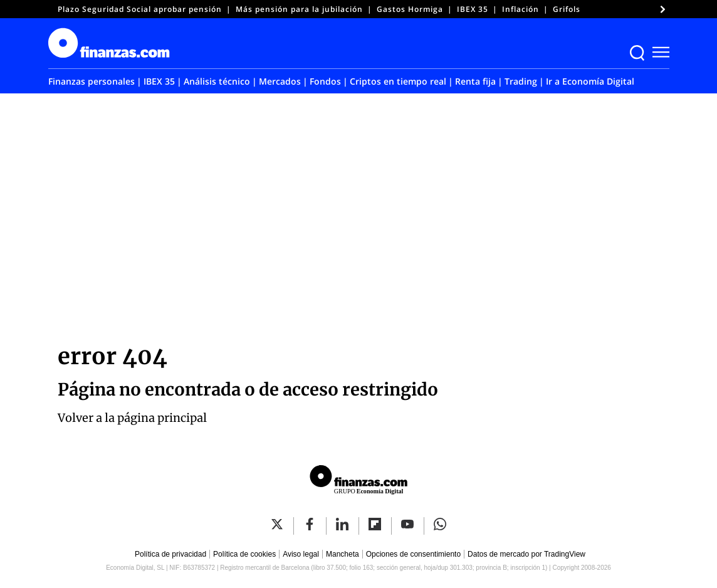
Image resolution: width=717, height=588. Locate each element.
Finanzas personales (92, 81)
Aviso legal (301, 554)
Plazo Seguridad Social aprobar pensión (140, 9)
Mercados (280, 81)
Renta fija (475, 81)
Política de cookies (244, 554)
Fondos (325, 81)
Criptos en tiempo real (398, 81)
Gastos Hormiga (410, 9)
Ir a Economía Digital (590, 81)
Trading (521, 81)
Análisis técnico (217, 81)
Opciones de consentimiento (413, 554)
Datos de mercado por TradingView (526, 554)
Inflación (521, 9)
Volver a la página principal (132, 418)
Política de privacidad (170, 554)
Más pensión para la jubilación (299, 9)
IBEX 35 (473, 9)
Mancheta (343, 554)
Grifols (567, 9)
